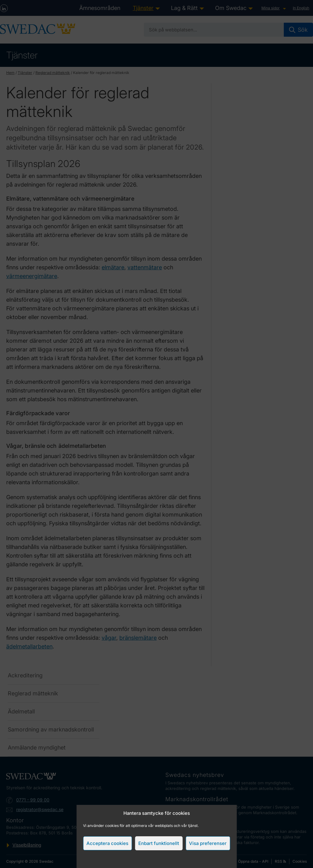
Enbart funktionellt (159, 843)
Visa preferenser (208, 843)
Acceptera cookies (107, 843)
